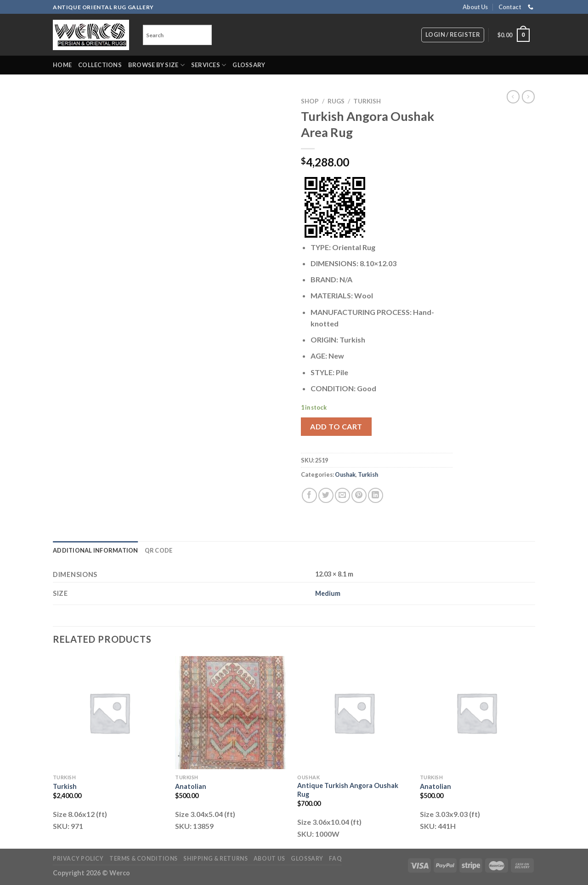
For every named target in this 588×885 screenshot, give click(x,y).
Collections (100, 65)
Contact (510, 7)
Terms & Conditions (144, 859)
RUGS (336, 101)
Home (62, 65)
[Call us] (531, 7)
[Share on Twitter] (326, 495)
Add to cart (336, 426)
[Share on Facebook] (309, 495)
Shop (310, 101)
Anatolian (191, 786)
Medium (328, 593)
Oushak (345, 474)
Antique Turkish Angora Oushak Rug (348, 790)
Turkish (367, 101)
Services (209, 65)
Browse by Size (156, 65)
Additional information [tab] (96, 550)
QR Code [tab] (159, 550)
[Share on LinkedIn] (376, 495)
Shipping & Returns (215, 859)
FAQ (335, 859)
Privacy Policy (78, 859)
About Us (475, 7)
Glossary (249, 65)
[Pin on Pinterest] (359, 495)
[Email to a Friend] (342, 495)
